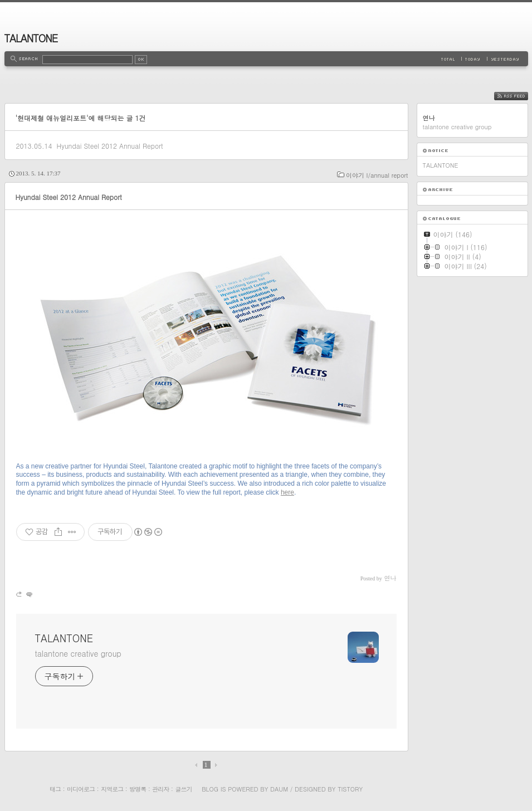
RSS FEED (519, 96)
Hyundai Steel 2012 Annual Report (109, 146)
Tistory (350, 789)
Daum (279, 789)
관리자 (160, 789)
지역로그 (112, 789)
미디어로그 (81, 789)
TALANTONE (31, 38)
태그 (55, 789)
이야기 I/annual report (377, 175)
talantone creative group (78, 653)
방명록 (138, 789)
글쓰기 (183, 789)
